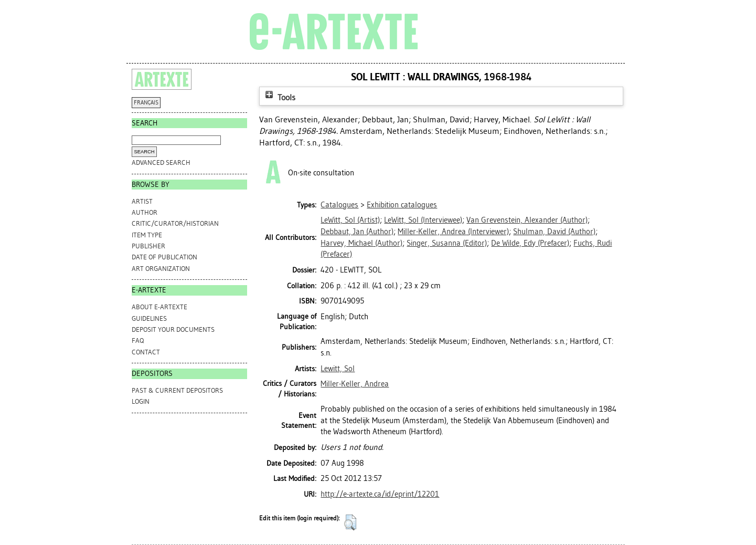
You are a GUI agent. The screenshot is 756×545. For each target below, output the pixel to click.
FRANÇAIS (146, 103)
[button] (350, 522)
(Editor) (447, 243)
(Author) (527, 220)
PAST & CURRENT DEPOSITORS (177, 390)
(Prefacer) (530, 243)
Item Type (147, 235)
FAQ (138, 340)
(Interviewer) (453, 232)
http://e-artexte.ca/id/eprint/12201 (380, 494)
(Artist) (350, 220)
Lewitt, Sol (338, 369)
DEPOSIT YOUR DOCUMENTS (173, 329)
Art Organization (161, 269)
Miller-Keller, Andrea (355, 384)
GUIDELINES (149, 318)
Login (141, 401)
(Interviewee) (423, 220)
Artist (142, 201)
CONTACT (146, 352)
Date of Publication (164, 257)
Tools (279, 97)
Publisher (148, 246)
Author (145, 212)
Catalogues (339, 205)
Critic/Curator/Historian (175, 223)
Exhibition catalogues (402, 205)
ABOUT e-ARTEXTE (159, 307)
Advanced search (161, 163)
